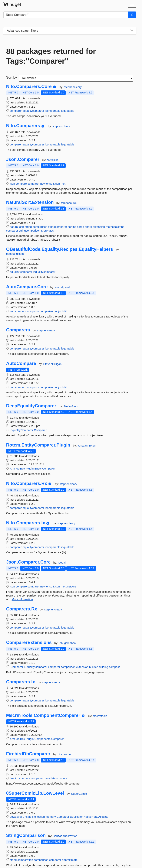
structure (62, 778)
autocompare (18, 311)
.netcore (71, 586)
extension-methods (105, 227)
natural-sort (17, 227)
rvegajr (62, 562)
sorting (72, 227)
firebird (14, 778)
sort (79, 227)
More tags (47, 231)
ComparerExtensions (29, 642)
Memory (51, 817)
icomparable (53, 111)
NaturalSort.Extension (30, 202)
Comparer (40, 430)
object (59, 311)
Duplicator (76, 817)
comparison (47, 311)
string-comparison (36, 227)
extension (82, 667)
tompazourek (69, 203)
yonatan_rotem (87, 445)
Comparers (18, 330)
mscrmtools (100, 716)
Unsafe (27, 817)
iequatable (68, 111)
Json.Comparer (23, 159)
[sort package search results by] (76, 78)
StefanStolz (71, 406)
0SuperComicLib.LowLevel (35, 793)
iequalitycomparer (44, 272)
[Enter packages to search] (66, 15)
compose (115, 667)
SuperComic (79, 794)
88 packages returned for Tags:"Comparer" (51, 56)
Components (43, 739)
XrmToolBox (17, 468)
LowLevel (16, 817)
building (103, 667)
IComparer (17, 667)
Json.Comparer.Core (28, 562)
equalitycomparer (33, 111)
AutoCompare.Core (27, 287)
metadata (50, 778)
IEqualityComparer (21, 430)
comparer (16, 111)
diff (65, 311)
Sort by (12, 77)
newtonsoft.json (50, 184)
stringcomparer (58, 227)
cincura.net (65, 754)
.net (63, 184)
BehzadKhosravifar (65, 836)
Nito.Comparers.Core (29, 86)
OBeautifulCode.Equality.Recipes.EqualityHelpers (60, 249)
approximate (70, 860)
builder (93, 667)
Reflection (39, 817)
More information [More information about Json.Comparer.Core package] (22, 599)
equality (15, 272)
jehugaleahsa (67, 643)
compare (21, 184)
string (121, 227)
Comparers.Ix (21, 682)
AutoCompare (21, 363)
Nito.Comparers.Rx (27, 483)
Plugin (30, 468)
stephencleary (73, 87)
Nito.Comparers (23, 126)
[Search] (132, 15)
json (12, 184)
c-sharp (87, 227)
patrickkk (52, 160)
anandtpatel (62, 287)
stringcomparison (30, 231)
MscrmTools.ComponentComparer (43, 715)
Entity (38, 468)
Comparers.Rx (22, 609)
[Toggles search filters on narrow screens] (132, 31)
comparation (25, 860)
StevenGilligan (53, 364)
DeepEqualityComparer (31, 406)
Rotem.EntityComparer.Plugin (38, 445)
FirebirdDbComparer (28, 754)
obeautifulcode (15, 254)
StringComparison (26, 835)
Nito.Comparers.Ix (26, 523)
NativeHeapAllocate (96, 817)
